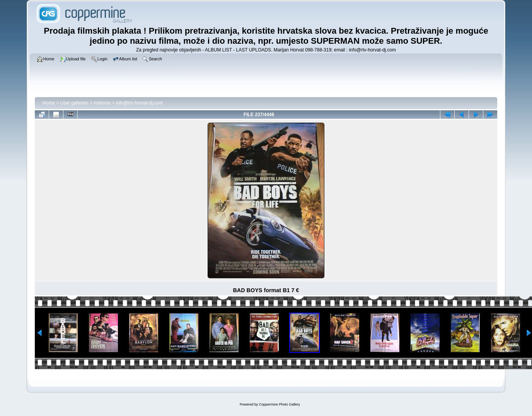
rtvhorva (102, 103)
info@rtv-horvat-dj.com (140, 103)
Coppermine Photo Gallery (280, 404)
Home (49, 103)
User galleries (74, 103)
